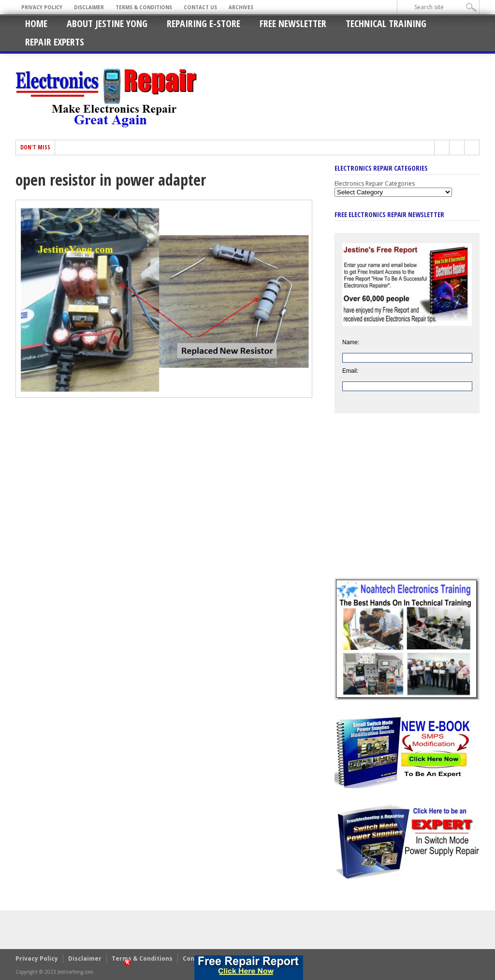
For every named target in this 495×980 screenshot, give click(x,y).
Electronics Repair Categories (375, 183)
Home (36, 23)
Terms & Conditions (144, 7)
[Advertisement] (407, 503)
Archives (241, 7)
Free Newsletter (293, 23)
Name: (351, 342)
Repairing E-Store (204, 23)
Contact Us (200, 7)
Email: (350, 371)
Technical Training (386, 23)
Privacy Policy (42, 7)
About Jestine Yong (107, 23)
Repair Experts (55, 42)
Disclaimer (89, 7)
